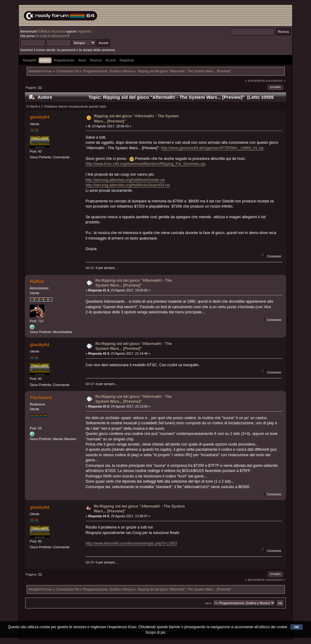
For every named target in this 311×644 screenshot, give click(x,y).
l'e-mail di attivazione (52, 36)
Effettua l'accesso (52, 31)
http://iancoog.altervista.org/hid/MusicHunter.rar (125, 180)
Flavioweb (41, 397)
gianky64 (39, 117)
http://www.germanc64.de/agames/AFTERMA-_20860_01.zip (212, 148)
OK (297, 627)
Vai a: (208, 603)
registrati (84, 31)
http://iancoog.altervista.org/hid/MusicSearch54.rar (128, 185)
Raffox (37, 281)
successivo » (276, 81)
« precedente (255, 81)
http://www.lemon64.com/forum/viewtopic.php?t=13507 (132, 543)
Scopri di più (155, 632)
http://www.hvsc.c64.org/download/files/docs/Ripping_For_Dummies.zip (145, 164)
